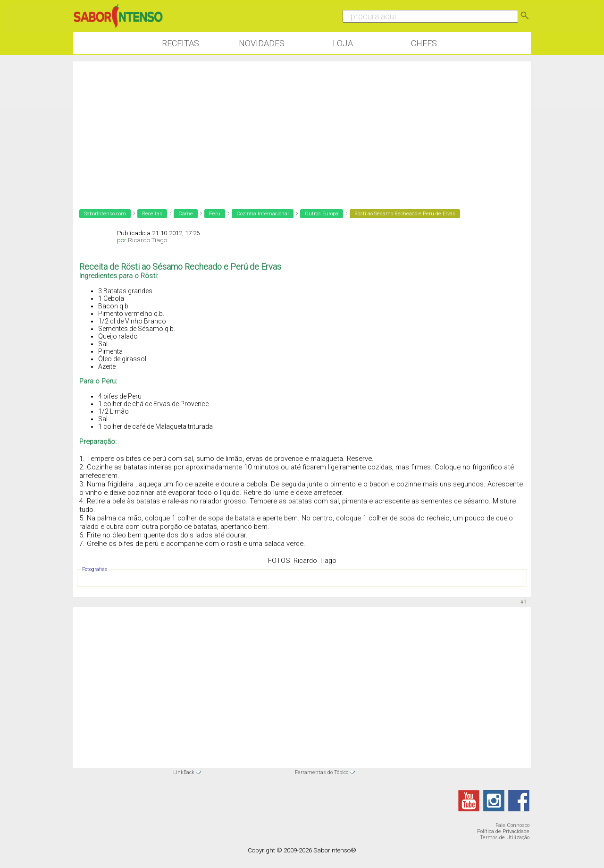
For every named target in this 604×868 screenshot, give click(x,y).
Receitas (180, 43)
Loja (343, 43)
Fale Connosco (512, 825)
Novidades (262, 43)
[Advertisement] (302, 128)
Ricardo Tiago (147, 240)
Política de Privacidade (503, 831)
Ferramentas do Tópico (322, 772)
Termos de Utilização (505, 838)
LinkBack (184, 772)
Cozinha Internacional (263, 214)
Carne (186, 214)
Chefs (424, 43)
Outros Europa (322, 214)
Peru (215, 214)
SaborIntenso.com (105, 214)
